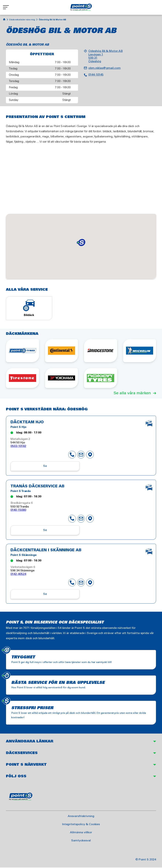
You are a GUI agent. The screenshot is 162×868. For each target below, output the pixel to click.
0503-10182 (18, 447)
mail (81, 455)
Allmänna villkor (81, 833)
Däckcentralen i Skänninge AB (46, 551)
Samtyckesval (81, 841)
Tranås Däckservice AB (37, 487)
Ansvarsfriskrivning (81, 817)
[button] (81, 242)
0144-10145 (96, 75)
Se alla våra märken (132, 394)
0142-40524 (18, 575)
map (90, 455)
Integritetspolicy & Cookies (81, 825)
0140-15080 (18, 511)
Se (45, 467)
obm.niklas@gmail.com (105, 68)
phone (72, 455)
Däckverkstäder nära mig (22, 20)
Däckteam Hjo (27, 423)
